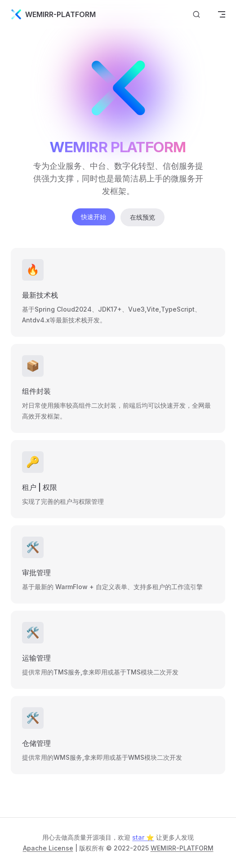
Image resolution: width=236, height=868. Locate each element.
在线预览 (142, 217)
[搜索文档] (196, 15)
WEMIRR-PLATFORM (182, 848)
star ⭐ (143, 837)
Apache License (48, 848)
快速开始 (94, 217)
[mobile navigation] (222, 14)
